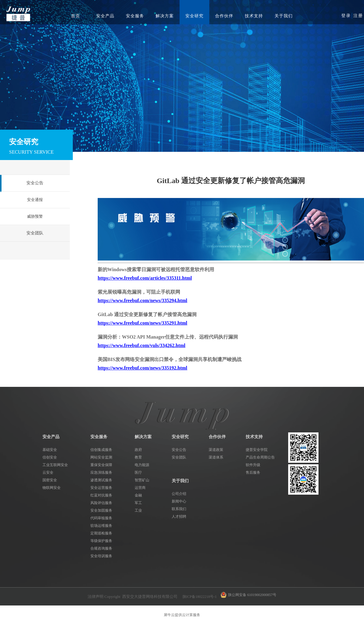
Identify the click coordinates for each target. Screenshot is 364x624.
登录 (346, 16)
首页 (76, 16)
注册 (358, 16)
